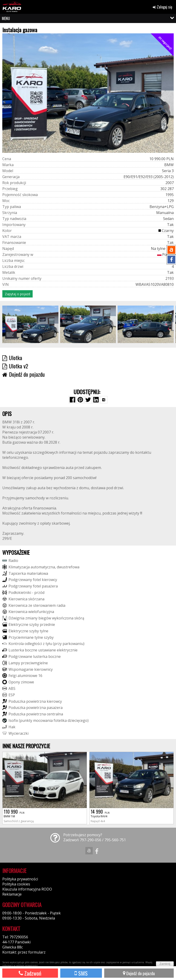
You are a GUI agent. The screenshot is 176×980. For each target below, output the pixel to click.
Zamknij (165, 964)
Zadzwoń (30, 973)
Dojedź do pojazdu (139, 973)
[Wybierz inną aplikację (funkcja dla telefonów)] (104, 400)
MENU (6, 18)
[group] (30, 324)
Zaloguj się (163, 7)
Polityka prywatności (20, 879)
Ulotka (12, 358)
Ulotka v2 (15, 366)
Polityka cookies (16, 884)
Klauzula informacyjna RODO (27, 889)
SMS (81, 973)
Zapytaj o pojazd (17, 294)
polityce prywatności (27, 966)
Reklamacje (12, 894)
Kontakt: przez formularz (24, 952)
